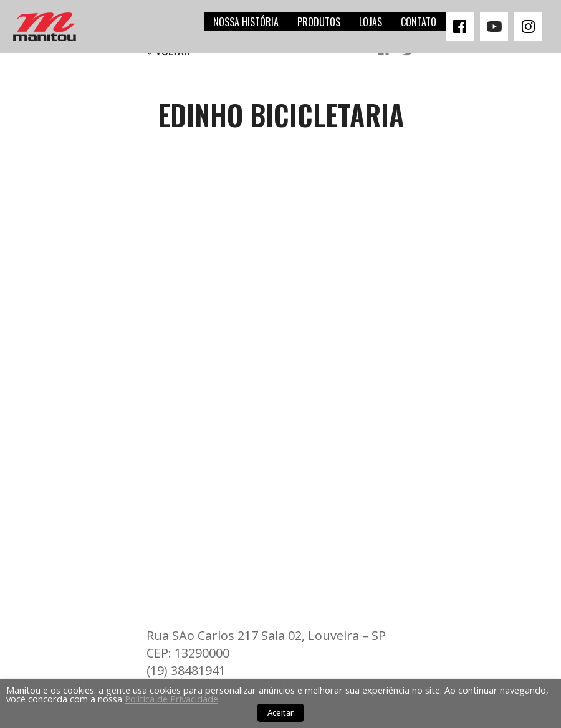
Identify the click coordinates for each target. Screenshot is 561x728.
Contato (419, 22)
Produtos (319, 22)
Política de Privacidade (171, 699)
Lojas (371, 22)
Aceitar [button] (280, 712)
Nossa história (246, 22)
